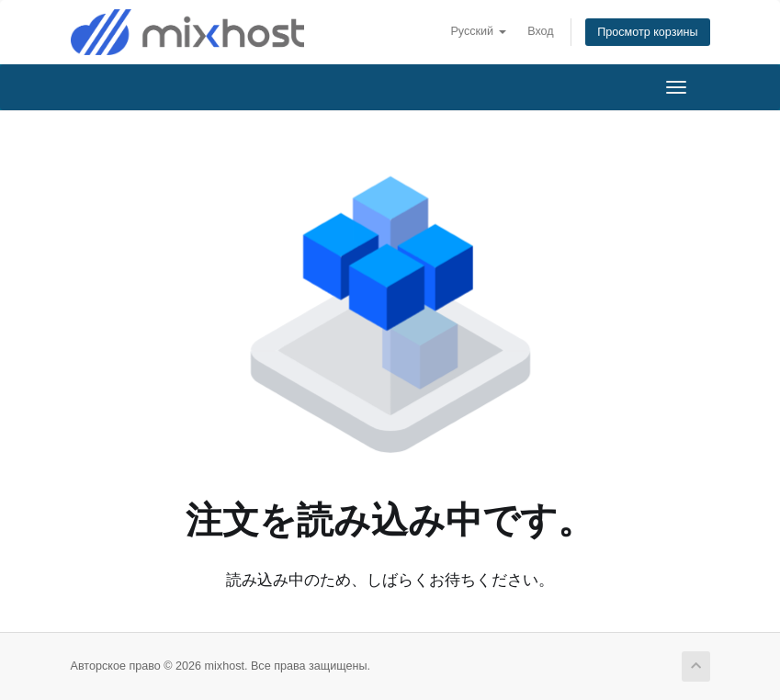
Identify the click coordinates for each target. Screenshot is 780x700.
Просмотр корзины (647, 32)
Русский (478, 31)
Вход (541, 31)
